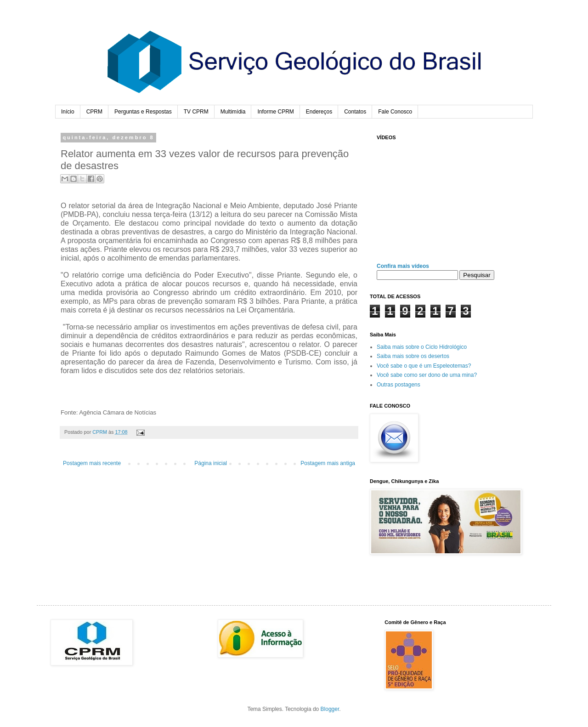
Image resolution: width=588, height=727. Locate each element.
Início (68, 112)
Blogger (330, 709)
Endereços (319, 112)
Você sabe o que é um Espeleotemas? (424, 366)
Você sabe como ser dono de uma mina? (427, 375)
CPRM (94, 112)
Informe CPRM (275, 112)
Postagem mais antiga (328, 463)
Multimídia (233, 112)
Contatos (355, 112)
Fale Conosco (395, 112)
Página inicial (211, 463)
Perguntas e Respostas (143, 112)
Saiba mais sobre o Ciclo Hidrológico (422, 347)
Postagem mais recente (92, 463)
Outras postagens (399, 385)
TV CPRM (196, 112)
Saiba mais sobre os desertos (413, 356)
